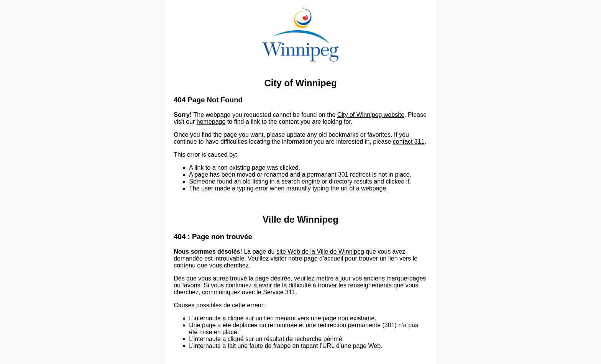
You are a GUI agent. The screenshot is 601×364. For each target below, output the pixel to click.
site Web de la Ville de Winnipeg (320, 252)
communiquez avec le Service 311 (249, 292)
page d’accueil (323, 258)
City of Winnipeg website (371, 115)
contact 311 (409, 142)
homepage (211, 122)
